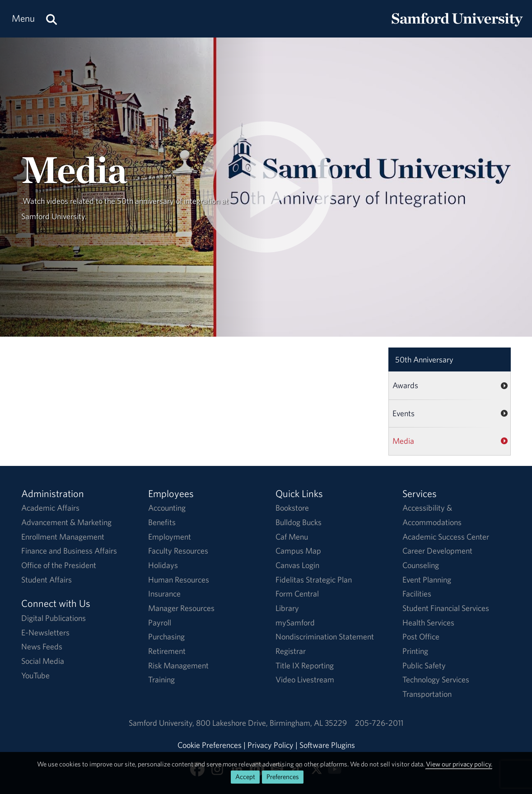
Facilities (417, 594)
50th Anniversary (424, 359)
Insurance (164, 594)
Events (404, 413)
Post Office (421, 637)
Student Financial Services (446, 608)
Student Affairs (47, 580)
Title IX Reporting (305, 665)
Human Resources (179, 580)
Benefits (162, 522)
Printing (415, 651)
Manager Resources (181, 608)
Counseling (421, 565)
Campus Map (298, 551)
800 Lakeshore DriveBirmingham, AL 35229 (271, 723)
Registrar (291, 651)
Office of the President (59, 565)
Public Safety (424, 665)
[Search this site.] (51, 19)
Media (403, 441)
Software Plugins (327, 745)
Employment (170, 537)
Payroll (160, 623)
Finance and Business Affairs (69, 551)
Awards (405, 385)
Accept (245, 777)
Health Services (428, 623)
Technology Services (436, 679)
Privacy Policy (271, 745)
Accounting (167, 508)
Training (161, 679)
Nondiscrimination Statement (325, 637)
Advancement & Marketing (66, 522)
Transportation (427, 694)
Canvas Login (297, 565)
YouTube (35, 675)
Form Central (297, 594)
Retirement (167, 651)
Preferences (283, 777)
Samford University (162, 723)
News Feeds (42, 646)
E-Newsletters (45, 632)
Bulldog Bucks (299, 522)
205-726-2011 (379, 723)
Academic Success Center (446, 537)
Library (287, 608)
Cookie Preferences (210, 745)
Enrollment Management (63, 537)
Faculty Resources (178, 551)
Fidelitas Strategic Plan (314, 580)
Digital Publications (54, 618)
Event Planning (427, 580)
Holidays (163, 565)
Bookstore (292, 508)
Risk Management (178, 665)
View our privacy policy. (459, 764)
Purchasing (166, 637)
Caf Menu (292, 537)
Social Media (43, 661)
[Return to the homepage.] (457, 27)
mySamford (295, 623)
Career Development (437, 551)
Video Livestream (305, 679)
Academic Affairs (50, 508)
